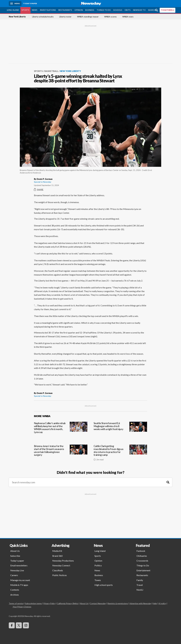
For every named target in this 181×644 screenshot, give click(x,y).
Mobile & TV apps (19, 585)
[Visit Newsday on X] (19, 625)
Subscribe (15, 556)
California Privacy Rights (68, 603)
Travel (140, 585)
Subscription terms (33, 603)
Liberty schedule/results (43, 17)
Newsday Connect (61, 565)
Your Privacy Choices (22, 607)
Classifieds (58, 570)
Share (39, 190)
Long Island (13, 10)
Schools (118, 10)
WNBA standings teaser (88, 17)
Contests (15, 590)
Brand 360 (57, 556)
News (35, 10)
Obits (128, 10)
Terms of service (16, 603)
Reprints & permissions (118, 603)
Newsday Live (17, 570)
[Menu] (15, 4)
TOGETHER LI (167, 10)
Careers (14, 575)
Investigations (48, 10)
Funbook (141, 551)
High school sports (104, 585)
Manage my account (20, 580)
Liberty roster (65, 17)
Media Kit (57, 551)
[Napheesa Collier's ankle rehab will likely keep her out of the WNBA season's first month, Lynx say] (61, 431)
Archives (15, 595)
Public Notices (60, 575)
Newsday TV (139, 10)
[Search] (168, 482)
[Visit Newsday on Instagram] (26, 625)
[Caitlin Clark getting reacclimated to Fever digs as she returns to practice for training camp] (120, 454)
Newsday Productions (63, 561)
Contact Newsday (98, 603)
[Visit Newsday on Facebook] (12, 625)
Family (140, 580)
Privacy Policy (49, 603)
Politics (98, 565)
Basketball (51, 71)
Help (155, 603)
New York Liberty (17, 17)
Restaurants (65, 10)
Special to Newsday (43, 182)
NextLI (140, 590)
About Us (15, 551)
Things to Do (104, 10)
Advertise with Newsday (140, 603)
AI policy (162, 603)
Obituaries (142, 556)
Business (90, 10)
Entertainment (143, 570)
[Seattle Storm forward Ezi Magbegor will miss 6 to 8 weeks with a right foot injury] (120, 431)
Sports (25, 10)
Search (152, 10)
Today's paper (17, 561)
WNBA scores (110, 17)
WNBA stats (128, 17)
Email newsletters (19, 565)
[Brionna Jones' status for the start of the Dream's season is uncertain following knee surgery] (61, 454)
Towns (98, 580)
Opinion (79, 10)
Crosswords (142, 561)
